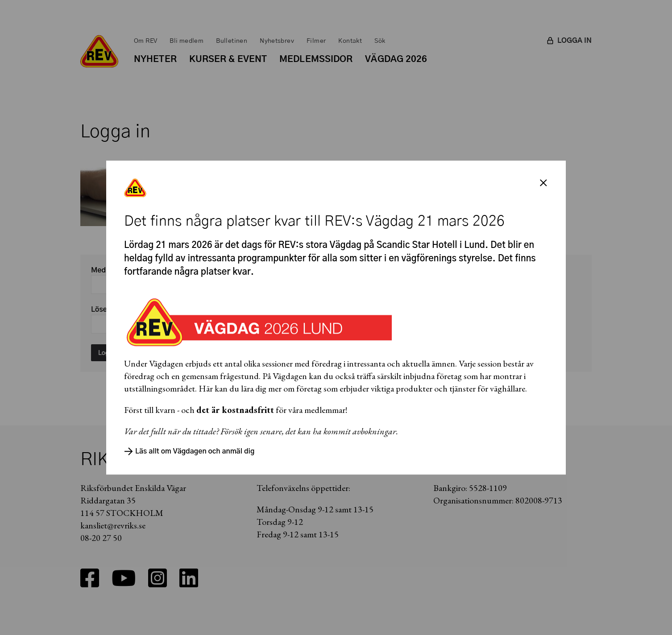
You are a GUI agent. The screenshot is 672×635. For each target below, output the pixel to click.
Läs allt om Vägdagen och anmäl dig (189, 451)
